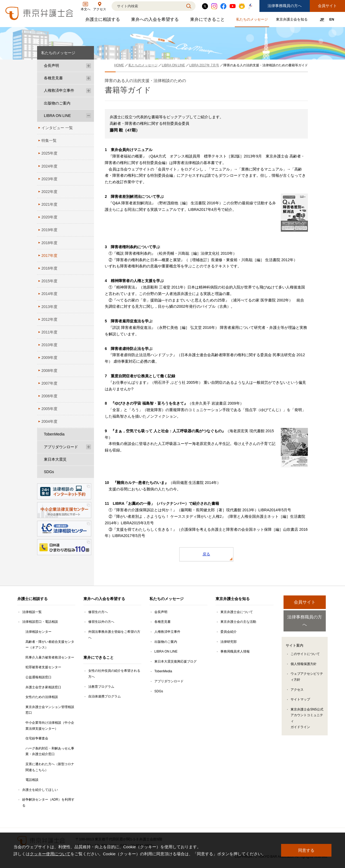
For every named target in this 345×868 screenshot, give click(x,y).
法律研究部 (229, 642)
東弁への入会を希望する (156, 21)
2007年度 (49, 383)
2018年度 (49, 243)
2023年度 (49, 179)
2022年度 (49, 192)
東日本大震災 (55, 459)
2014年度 (49, 294)
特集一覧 (49, 140)
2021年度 (49, 204)
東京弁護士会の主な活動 (238, 622)
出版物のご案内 (57, 103)
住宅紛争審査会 (37, 738)
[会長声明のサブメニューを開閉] (89, 66)
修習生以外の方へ (101, 622)
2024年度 (49, 166)
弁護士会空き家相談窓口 (43, 687)
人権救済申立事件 (59, 90)
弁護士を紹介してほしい (40, 790)
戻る (206, 554)
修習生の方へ (98, 612)
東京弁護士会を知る (292, 20)
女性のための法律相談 (42, 697)
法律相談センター (38, 632)
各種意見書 (53, 78)
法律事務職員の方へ (285, 6)
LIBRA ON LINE (57, 116)
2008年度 (49, 371)
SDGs (49, 472)
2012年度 (49, 319)
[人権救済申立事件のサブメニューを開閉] (89, 91)
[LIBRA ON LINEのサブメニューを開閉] (89, 116)
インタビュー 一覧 (57, 128)
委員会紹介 (229, 632)
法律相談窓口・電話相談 (40, 622)
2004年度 (49, 421)
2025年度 (49, 153)
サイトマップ (300, 693)
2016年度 (49, 268)
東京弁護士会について (237, 612)
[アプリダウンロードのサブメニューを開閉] (89, 447)
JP (322, 19)
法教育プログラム (101, 687)
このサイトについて (305, 647)
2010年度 (49, 345)
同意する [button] (306, 850)
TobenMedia (54, 434)
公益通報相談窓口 (38, 677)
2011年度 (49, 332)
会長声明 (51, 65)
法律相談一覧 (32, 612)
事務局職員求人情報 (235, 651)
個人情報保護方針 (304, 657)
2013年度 (49, 307)
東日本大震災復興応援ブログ (175, 661)
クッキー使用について (50, 854)
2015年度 (49, 281)
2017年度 (49, 256)
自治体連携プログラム (105, 696)
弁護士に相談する (103, 21)
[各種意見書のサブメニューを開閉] (89, 78)
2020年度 (49, 217)
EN (332, 19)
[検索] (147, 6)
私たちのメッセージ (253, 20)
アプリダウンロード (61, 447)
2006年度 (49, 396)
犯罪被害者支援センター (43, 667)
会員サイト (327, 6)
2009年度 (49, 358)
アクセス (297, 683)
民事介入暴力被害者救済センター (50, 657)
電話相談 (32, 780)
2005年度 (49, 409)
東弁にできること (208, 21)
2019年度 (49, 230)
